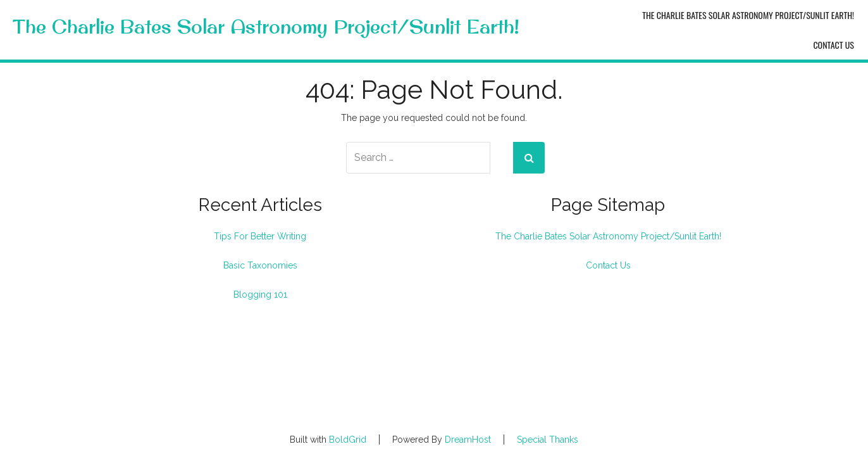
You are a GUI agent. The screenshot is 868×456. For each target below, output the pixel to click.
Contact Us (834, 45)
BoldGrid (348, 440)
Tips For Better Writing (260, 236)
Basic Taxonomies (260, 265)
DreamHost (468, 440)
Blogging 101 (260, 294)
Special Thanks (548, 440)
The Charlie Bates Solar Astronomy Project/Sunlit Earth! (266, 27)
